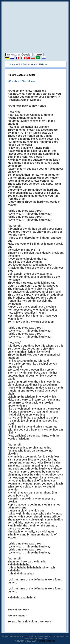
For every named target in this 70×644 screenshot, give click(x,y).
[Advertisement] (35, 28)
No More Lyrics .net (46, 641)
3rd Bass (23, 64)
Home (12, 64)
